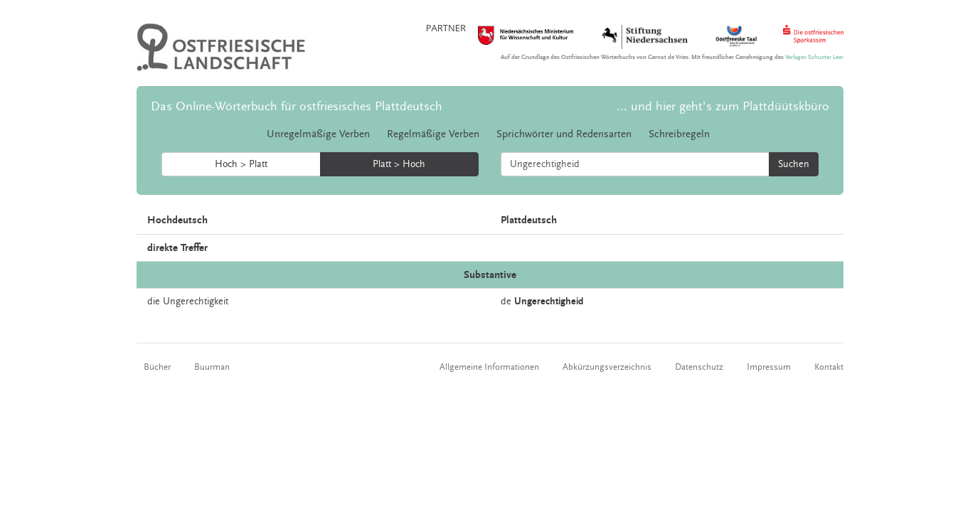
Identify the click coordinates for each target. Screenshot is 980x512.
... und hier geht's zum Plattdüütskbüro (723, 106)
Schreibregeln (679, 134)
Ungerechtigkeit (196, 302)
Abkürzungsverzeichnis (607, 367)
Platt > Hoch (399, 164)
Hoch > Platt (241, 164)
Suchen (794, 164)
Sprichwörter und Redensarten (564, 134)
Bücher (157, 367)
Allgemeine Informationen (489, 367)
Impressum (769, 367)
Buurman (212, 367)
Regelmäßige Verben (433, 134)
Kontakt (829, 367)
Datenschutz (699, 367)
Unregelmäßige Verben (318, 134)
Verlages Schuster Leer (814, 57)
